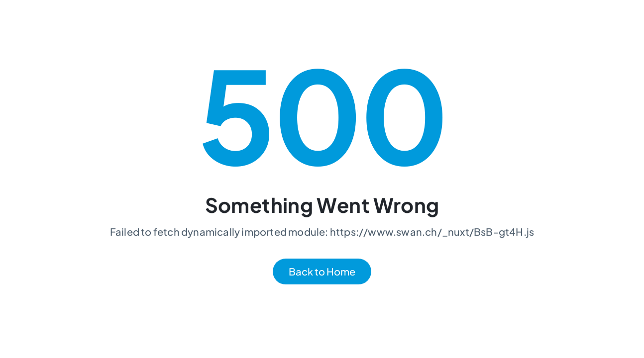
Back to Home (322, 272)
